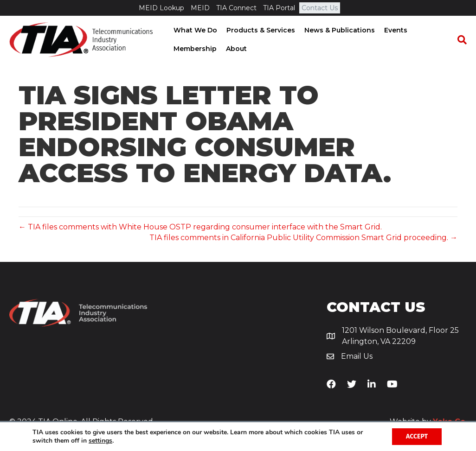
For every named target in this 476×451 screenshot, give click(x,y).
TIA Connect (236, 8)
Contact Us (320, 8)
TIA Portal (279, 8)
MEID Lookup (161, 8)
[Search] (460, 40)
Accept (417, 436)
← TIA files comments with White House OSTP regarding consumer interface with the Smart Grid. (200, 227)
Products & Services (260, 30)
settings (100, 441)
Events (395, 30)
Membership (194, 49)
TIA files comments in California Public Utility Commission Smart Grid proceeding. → (303, 238)
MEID (200, 8)
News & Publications (339, 30)
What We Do (194, 30)
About (235, 49)
